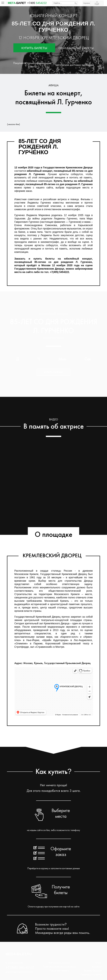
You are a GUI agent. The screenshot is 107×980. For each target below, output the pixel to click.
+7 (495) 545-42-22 (20, 967)
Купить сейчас (54, 372)
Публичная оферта (59, 971)
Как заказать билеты (59, 963)
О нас (98, 963)
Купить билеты (34, 48)
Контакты (97, 967)
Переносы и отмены (91, 974)
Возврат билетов (93, 971)
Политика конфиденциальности (59, 967)
